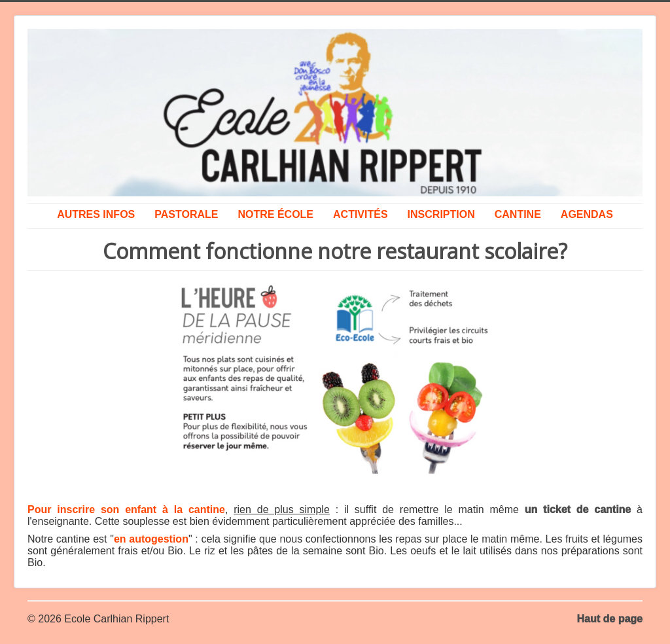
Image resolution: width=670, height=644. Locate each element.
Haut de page (610, 619)
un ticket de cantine (578, 510)
